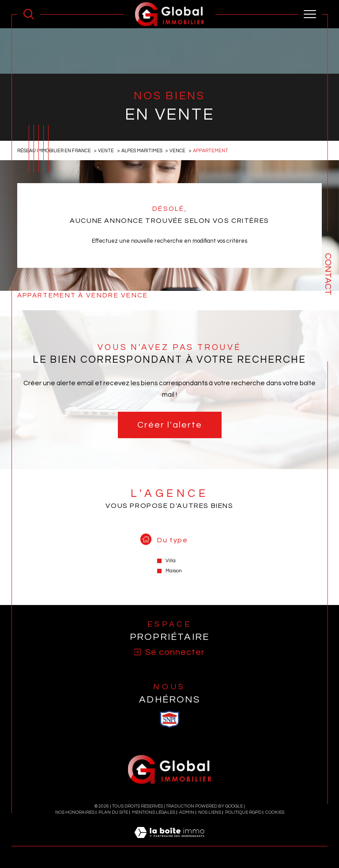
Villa (171, 561)
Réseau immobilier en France (54, 151)
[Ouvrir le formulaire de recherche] (29, 14)
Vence (177, 151)
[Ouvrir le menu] (310, 14)
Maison (174, 571)
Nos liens (210, 812)
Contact (328, 274)
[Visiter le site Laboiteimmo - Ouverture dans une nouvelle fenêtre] (169, 842)
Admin (187, 812)
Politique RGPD (243, 812)
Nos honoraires (75, 812)
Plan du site (113, 812)
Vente (106, 151)
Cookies (275, 812)
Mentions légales (154, 812)
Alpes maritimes (142, 151)
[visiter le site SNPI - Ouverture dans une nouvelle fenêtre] (169, 719)
